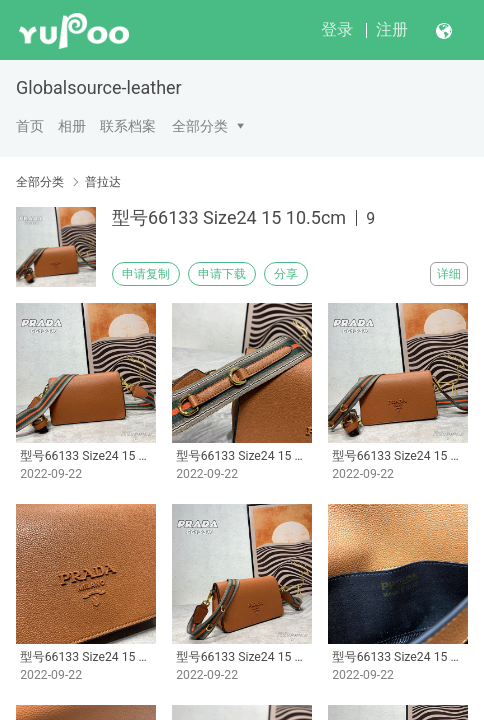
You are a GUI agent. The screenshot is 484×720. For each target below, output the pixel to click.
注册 (392, 29)
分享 (286, 274)
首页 (30, 126)
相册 (72, 126)
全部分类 (200, 126)
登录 (337, 29)
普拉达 (103, 182)
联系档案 (128, 126)
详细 (449, 274)
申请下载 (222, 274)
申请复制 (146, 274)
